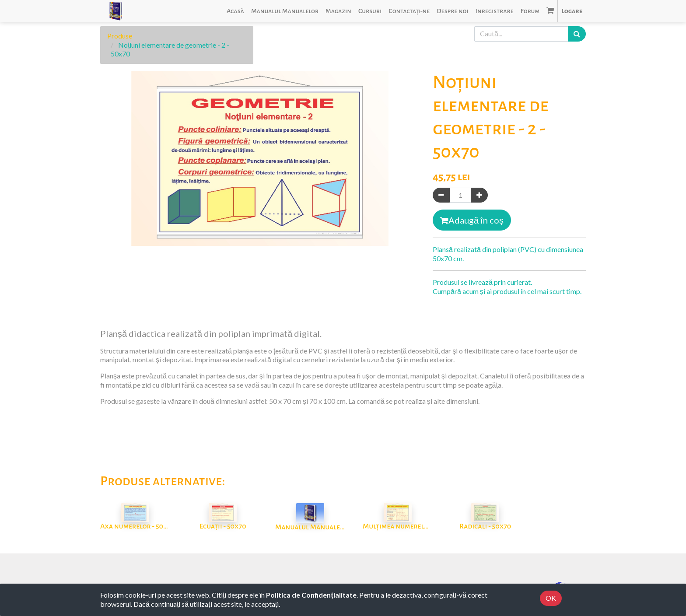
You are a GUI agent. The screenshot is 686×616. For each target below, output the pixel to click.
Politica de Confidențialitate (311, 595)
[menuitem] (235, 11)
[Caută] (577, 34)
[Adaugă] (479, 195)
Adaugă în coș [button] (472, 220)
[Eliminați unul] (441, 195)
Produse (120, 36)
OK (551, 598)
